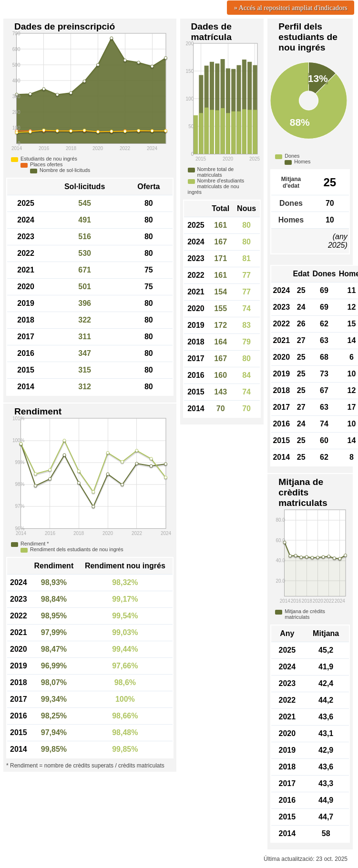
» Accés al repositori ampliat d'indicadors (291, 8)
